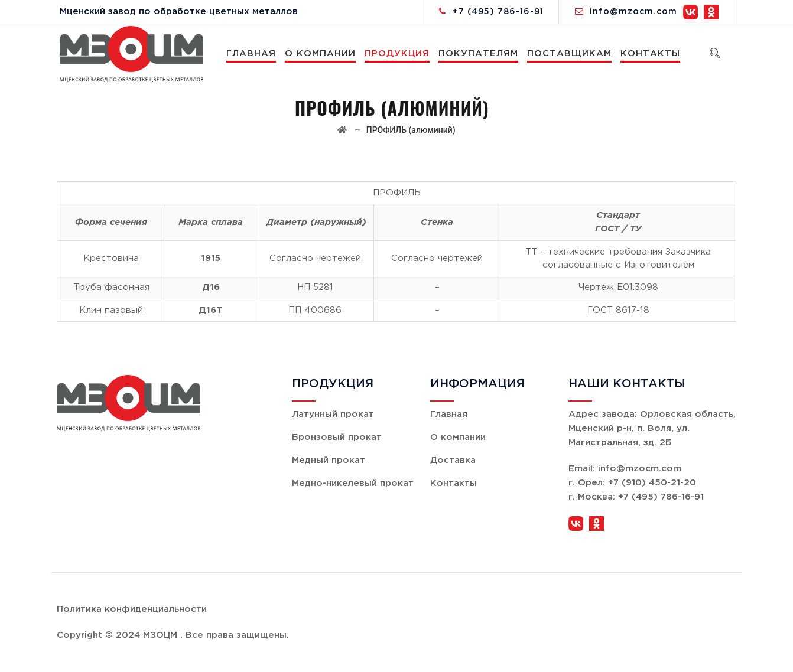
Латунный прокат (333, 414)
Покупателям (479, 53)
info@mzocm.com (633, 12)
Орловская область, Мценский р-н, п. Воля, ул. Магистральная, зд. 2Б (652, 428)
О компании (321, 53)
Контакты (651, 53)
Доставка (453, 460)
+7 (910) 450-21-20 (652, 483)
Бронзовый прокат (337, 437)
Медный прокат (329, 460)
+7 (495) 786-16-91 (498, 12)
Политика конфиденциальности (132, 609)
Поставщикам (570, 53)
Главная (252, 53)
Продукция (398, 53)
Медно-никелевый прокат (353, 483)
